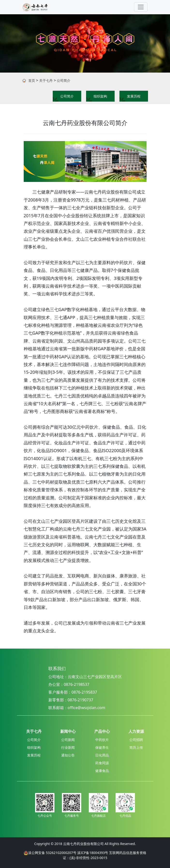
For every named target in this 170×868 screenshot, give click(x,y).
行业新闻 (68, 747)
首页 (32, 80)
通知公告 (68, 755)
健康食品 (102, 771)
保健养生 (102, 747)
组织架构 (100, 96)
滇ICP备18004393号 (93, 853)
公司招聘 (136, 740)
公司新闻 (68, 740)
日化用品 (102, 755)
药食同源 (102, 763)
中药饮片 (102, 740)
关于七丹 (46, 80)
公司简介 (64, 80)
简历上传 (136, 747)
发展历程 (134, 96)
